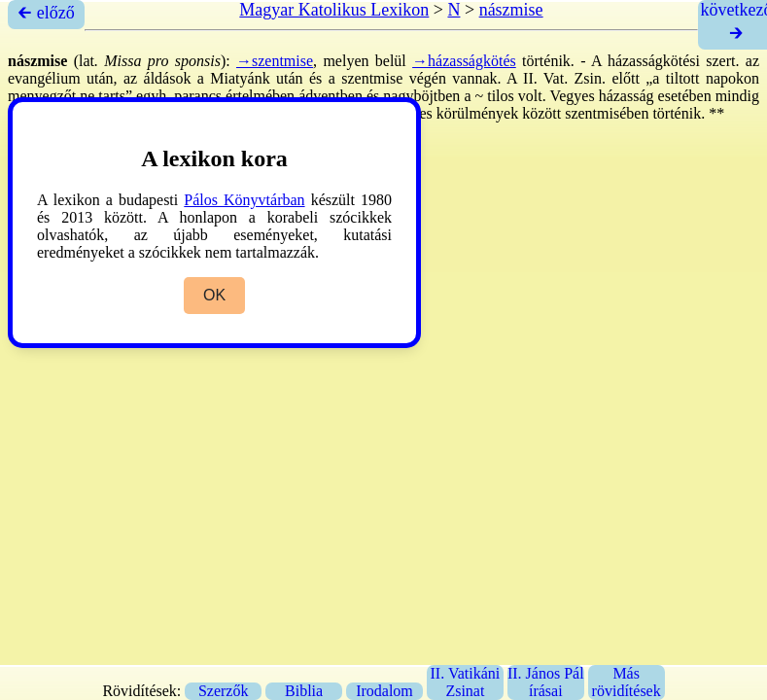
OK (214, 295)
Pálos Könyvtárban (244, 200)
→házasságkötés (464, 61)
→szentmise (275, 61)
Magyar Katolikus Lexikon (334, 10)
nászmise (511, 10)
